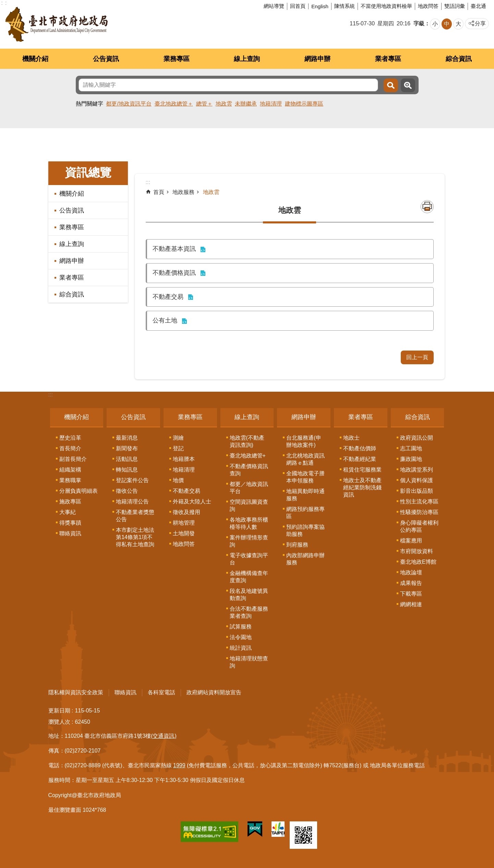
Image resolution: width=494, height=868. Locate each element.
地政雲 (224, 104)
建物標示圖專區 (304, 104)
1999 (179, 765)
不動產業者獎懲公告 (135, 516)
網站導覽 (274, 6)
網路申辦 (317, 59)
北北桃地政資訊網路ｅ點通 (305, 459)
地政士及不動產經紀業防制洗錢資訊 (362, 487)
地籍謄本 (184, 459)
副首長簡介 (73, 459)
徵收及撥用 (186, 512)
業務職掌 (70, 480)
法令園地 (241, 637)
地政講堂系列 (417, 470)
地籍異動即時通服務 (305, 495)
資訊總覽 (88, 173)
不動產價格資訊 (174, 273)
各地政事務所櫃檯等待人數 (249, 523)
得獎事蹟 (70, 523)
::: (51, 395)
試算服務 (241, 627)
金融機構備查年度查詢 (249, 577)
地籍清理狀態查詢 (249, 662)
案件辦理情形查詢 (249, 541)
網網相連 (411, 604)
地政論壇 (411, 572)
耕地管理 (184, 523)
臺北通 (478, 6)
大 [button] (458, 24)
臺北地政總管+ (248, 456)
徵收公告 (127, 491)
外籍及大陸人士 (192, 502)
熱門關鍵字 (89, 104)
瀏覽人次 (59, 722)
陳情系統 (345, 6)
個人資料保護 (417, 480)
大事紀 (68, 512)
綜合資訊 (459, 59)
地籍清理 (271, 104)
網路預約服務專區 (305, 513)
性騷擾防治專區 (419, 512)
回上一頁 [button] (417, 357)
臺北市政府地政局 (56, 24)
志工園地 (411, 448)
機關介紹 (35, 59)
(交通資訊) (164, 736)
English (320, 6)
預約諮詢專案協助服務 (305, 530)
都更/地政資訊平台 (129, 104)
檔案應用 (411, 541)
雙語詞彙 (455, 6)
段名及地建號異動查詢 (249, 595)
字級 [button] (419, 23)
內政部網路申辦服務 (305, 559)
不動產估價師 (360, 448)
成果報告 (411, 583)
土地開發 (184, 533)
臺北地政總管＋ (174, 104)
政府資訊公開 (417, 438)
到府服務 (297, 545)
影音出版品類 (417, 491)
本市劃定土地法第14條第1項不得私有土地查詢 (135, 537)
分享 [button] (480, 23)
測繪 (178, 438)
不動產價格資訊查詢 (249, 470)
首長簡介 (70, 448)
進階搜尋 (408, 85)
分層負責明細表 (79, 491)
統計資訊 (241, 648)
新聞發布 (127, 448)
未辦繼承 (246, 104)
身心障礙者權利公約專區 (419, 526)
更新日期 (59, 711)
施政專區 (70, 502)
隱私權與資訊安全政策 (76, 692)
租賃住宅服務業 (362, 470)
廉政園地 (411, 459)
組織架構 (70, 470)
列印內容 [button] (427, 207)
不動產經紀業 (360, 459)
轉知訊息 (127, 470)
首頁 (159, 192)
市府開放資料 (417, 551)
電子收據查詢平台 (249, 559)
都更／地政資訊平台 (249, 488)
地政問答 (428, 6)
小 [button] (435, 24)
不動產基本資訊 (174, 249)
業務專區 (177, 59)
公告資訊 (106, 59)
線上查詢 (247, 59)
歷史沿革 (70, 438)
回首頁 (298, 6)
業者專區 (388, 59)
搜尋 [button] (391, 85)
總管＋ (204, 104)
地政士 (351, 438)
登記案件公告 (132, 480)
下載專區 (411, 594)
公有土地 (165, 320)
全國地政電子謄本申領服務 (305, 477)
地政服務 (183, 192)
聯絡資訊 (70, 533)
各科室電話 (161, 692)
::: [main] (148, 182)
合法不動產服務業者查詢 (249, 612)
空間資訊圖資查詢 (249, 505)
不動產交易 (168, 297)
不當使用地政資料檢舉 (386, 6)
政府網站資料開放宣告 (214, 692)
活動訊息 (127, 459)
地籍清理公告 (132, 502)
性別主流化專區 (419, 502)
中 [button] (447, 24)
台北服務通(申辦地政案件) (304, 441)
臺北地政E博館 (418, 562)
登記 (178, 448)
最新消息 (127, 438)
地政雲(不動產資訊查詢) (247, 441)
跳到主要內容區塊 (4, 4)
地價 (178, 480)
